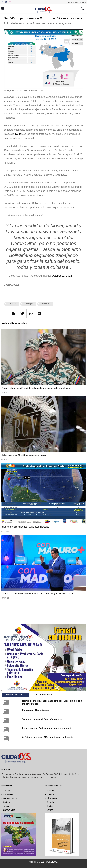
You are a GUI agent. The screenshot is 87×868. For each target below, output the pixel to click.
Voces (6, 806)
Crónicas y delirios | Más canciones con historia (48, 737)
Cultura (6, 802)
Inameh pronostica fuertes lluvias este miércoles (25, 527)
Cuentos (50, 794)
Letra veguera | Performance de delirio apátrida (47, 728)
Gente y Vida (9, 810)
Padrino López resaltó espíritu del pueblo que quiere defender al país (36, 388)
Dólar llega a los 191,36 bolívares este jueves (24, 455)
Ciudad (50, 806)
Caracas (7, 791)
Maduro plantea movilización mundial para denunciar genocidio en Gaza (37, 593)
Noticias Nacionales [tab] (43, 695)
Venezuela (46, 304)
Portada (50, 791)
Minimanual (52, 798)
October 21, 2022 (62, 276)
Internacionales (10, 798)
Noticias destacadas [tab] (15, 695)
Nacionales (8, 794)
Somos (50, 810)
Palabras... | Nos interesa (35, 710)
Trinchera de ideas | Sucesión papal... (42, 719)
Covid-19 (12, 304)
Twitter (18, 134)
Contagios (29, 304)
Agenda (50, 802)
